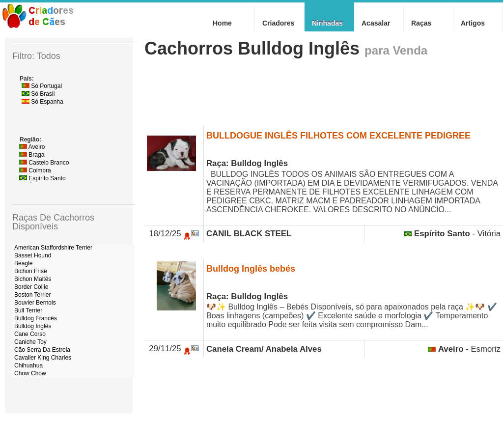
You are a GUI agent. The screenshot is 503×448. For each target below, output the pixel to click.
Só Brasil (38, 94)
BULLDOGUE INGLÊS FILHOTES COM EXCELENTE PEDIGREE (338, 136)
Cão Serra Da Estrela (42, 350)
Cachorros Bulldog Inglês (252, 48)
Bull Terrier (28, 310)
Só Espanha (42, 102)
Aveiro (32, 147)
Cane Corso (30, 334)
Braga (32, 155)
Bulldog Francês (36, 318)
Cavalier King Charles (43, 358)
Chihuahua (28, 365)
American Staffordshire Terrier (53, 248)
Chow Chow (30, 373)
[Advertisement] (323, 96)
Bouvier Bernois (35, 303)
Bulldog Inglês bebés (251, 269)
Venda (410, 50)
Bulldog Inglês (33, 326)
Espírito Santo (42, 178)
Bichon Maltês (33, 279)
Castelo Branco (44, 163)
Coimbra (35, 170)
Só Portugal (42, 86)
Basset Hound (33, 255)
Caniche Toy (30, 342)
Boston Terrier (32, 295)
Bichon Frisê (31, 271)
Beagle (23, 263)
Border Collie (31, 287)
